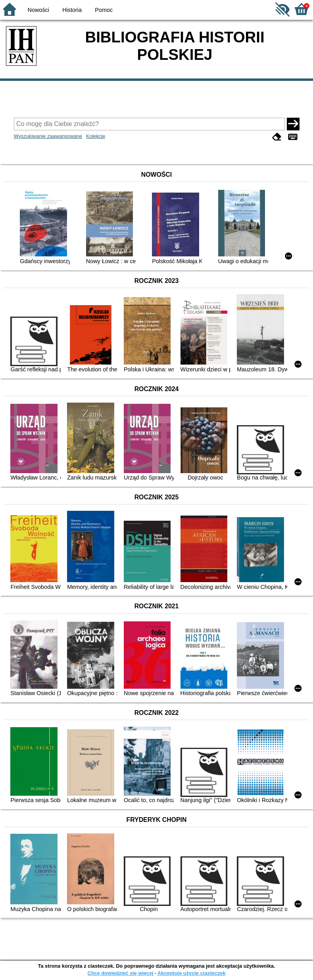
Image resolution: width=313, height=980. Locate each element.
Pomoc (104, 10)
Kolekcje (96, 136)
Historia (72, 10)
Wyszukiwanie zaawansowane (48, 136)
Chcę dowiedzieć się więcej (120, 973)
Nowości (38, 10)
